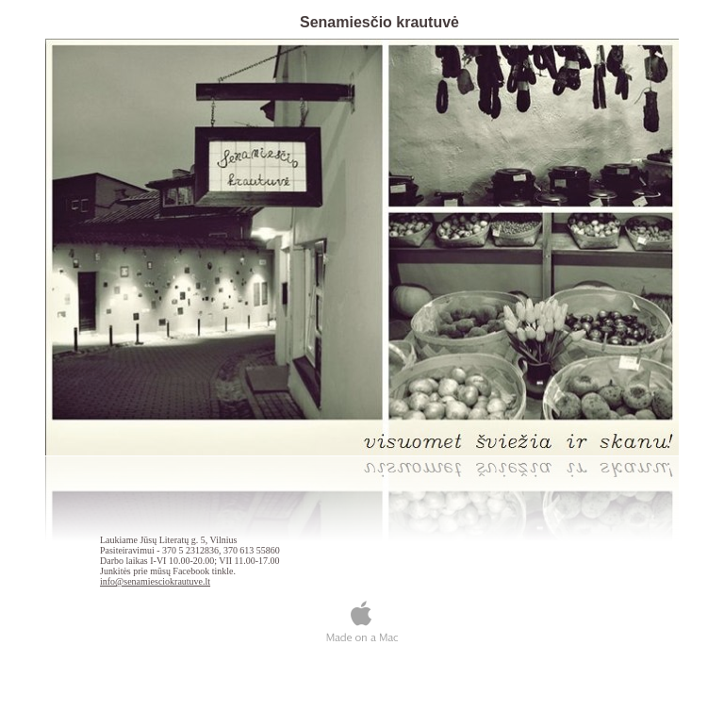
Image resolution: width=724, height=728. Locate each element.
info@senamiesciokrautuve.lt (155, 581)
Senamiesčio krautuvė (379, 22)
